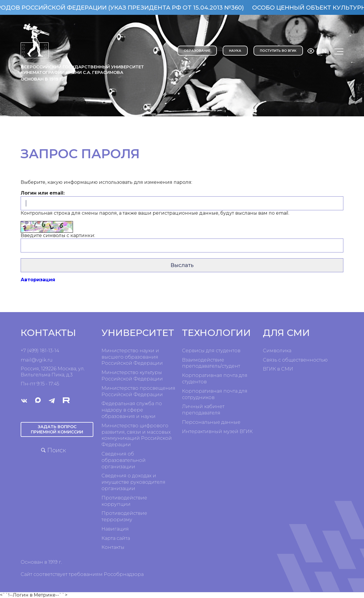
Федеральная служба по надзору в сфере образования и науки (132, 410)
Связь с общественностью (295, 360)
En (322, 51)
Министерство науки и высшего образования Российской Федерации (132, 357)
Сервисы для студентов (211, 351)
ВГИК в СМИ (278, 369)
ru (50, 360)
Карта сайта (116, 538)
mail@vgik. (34, 360)
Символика (277, 351)
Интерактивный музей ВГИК (217, 431)
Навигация (115, 529)
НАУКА (235, 51)
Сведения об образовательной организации (124, 460)
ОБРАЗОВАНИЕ (197, 51)
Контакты (113, 547)
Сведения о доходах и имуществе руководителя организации (133, 482)
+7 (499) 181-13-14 (40, 351)
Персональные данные (211, 422)
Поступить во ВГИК (278, 51)
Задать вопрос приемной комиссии (57, 429)
